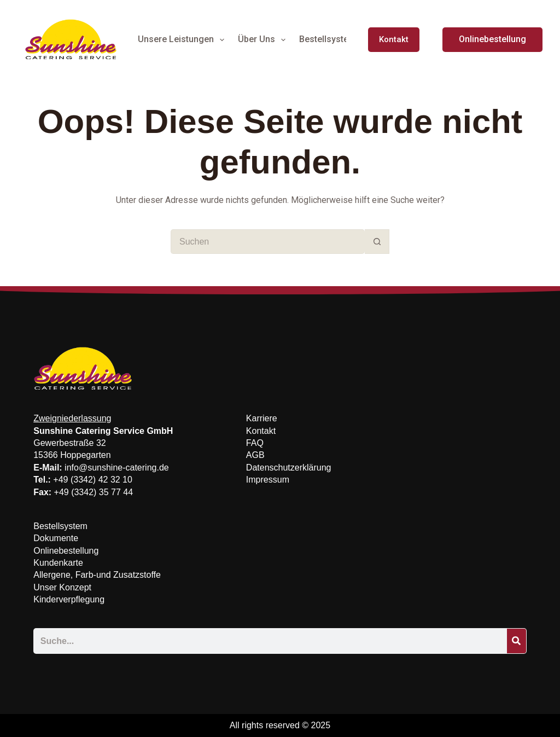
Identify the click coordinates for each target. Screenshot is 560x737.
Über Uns (264, 40)
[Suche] (517, 641)
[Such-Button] (377, 242)
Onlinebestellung (492, 39)
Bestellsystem (335, 40)
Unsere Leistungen (183, 40)
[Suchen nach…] (268, 242)
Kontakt (394, 39)
